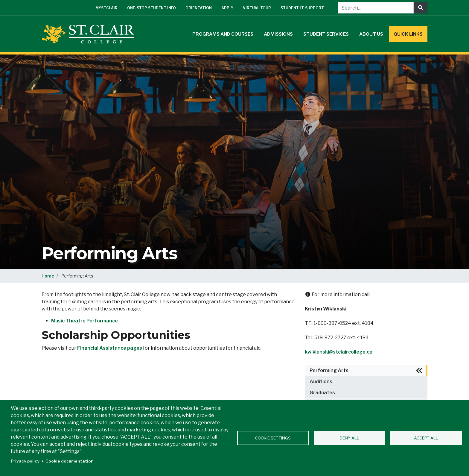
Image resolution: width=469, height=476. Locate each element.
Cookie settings (273, 438)
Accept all (426, 438)
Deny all (350, 438)
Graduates (322, 393)
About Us (371, 34)
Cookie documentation (70, 461)
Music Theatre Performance (84, 321)
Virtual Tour (257, 8)
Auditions (321, 382)
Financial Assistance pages (110, 348)
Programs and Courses (223, 34)
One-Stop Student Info (151, 8)
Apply (227, 8)
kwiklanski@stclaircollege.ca (339, 352)
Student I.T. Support (302, 8)
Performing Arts (329, 370)
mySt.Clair (106, 8)
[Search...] (376, 8)
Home (48, 276)
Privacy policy (25, 461)
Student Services (326, 34)
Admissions (278, 34)
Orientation (199, 8)
